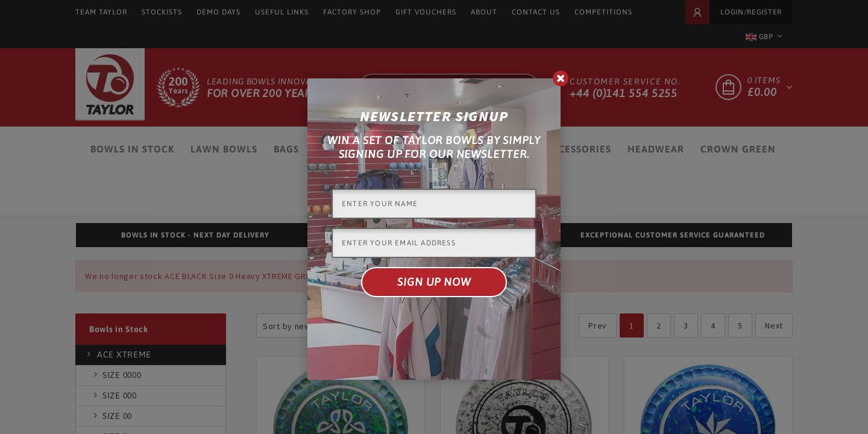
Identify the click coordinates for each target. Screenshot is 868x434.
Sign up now (434, 282)
